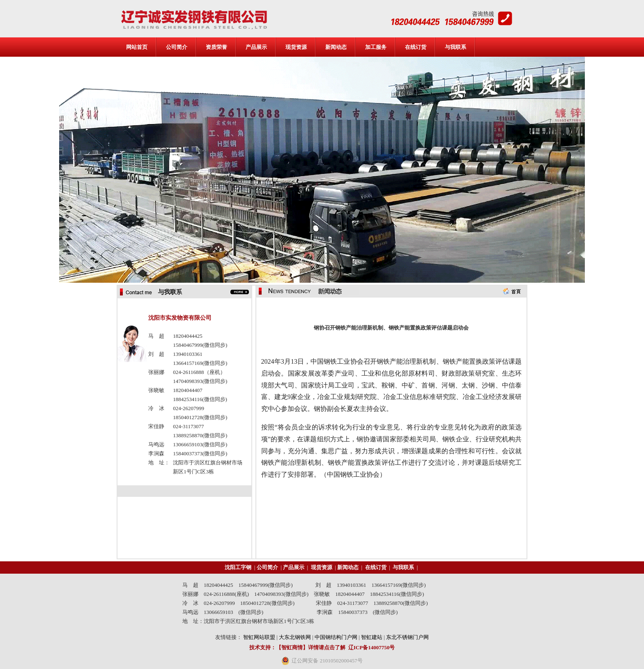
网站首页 (137, 47)
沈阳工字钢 (238, 567)
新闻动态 (336, 47)
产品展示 (256, 47)
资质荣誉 (216, 47)
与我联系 (455, 47)
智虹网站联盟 (259, 637)
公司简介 (177, 47)
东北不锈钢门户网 (407, 637)
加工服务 (376, 47)
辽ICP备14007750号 (371, 647)
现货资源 (296, 47)
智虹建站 (372, 637)
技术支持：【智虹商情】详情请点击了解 (297, 647)
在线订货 (416, 47)
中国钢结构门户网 (336, 637)
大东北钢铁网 (295, 637)
